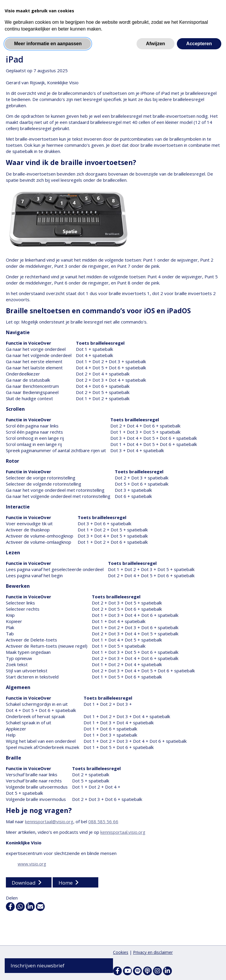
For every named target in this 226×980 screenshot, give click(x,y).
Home (66, 883)
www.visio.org (32, 864)
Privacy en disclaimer (153, 952)
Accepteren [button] (199, 44)
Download (24, 883)
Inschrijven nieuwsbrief (38, 965)
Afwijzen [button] (156, 44)
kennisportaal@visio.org (49, 822)
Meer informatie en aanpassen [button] (48, 44)
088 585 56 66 (103, 822)
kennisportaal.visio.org (123, 832)
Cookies (121, 952)
